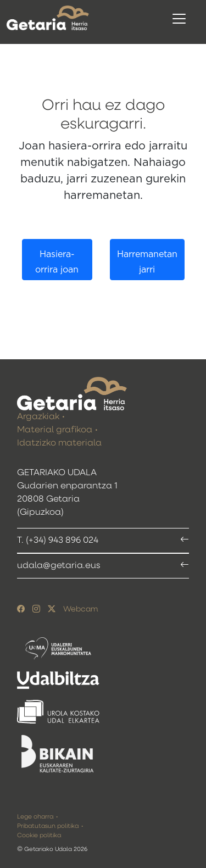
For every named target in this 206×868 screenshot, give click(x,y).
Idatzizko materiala (59, 443)
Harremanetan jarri (147, 262)
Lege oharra (35, 817)
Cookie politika (39, 835)
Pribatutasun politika (48, 826)
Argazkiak (38, 417)
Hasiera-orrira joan (57, 262)
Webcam (80, 609)
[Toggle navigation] (179, 19)
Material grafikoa (55, 430)
